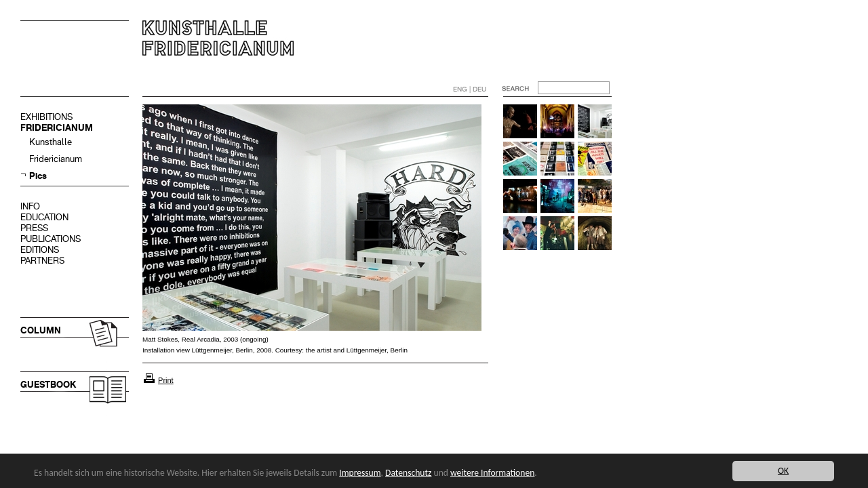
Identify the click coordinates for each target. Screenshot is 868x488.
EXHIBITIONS (46, 117)
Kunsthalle (51, 142)
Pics (38, 176)
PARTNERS (42, 261)
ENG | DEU (470, 89)
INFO (30, 206)
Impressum (360, 473)
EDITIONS (40, 250)
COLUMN (41, 330)
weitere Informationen (492, 473)
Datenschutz (408, 473)
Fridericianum (56, 159)
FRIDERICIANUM (57, 128)
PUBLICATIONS (51, 239)
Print (166, 380)
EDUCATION (44, 217)
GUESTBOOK (48, 385)
